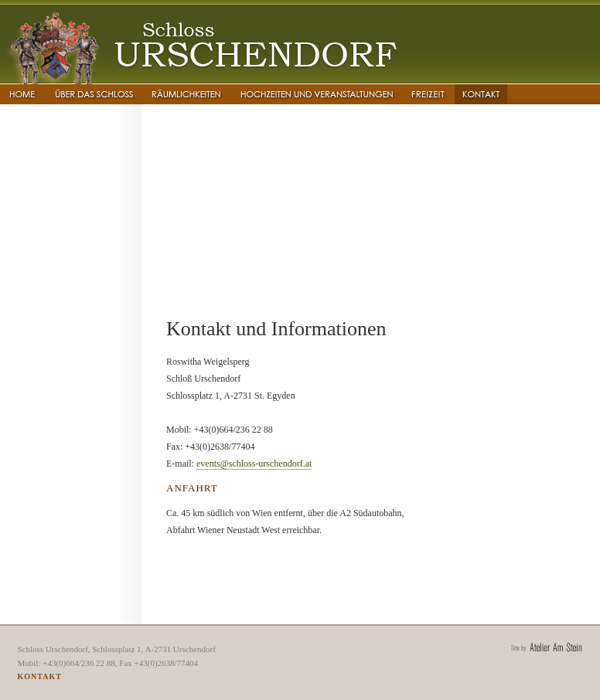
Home (23, 94)
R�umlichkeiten (187, 94)
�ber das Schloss (94, 94)
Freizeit (428, 94)
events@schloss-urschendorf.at (254, 464)
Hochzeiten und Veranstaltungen (317, 94)
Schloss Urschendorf (201, 44)
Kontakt (481, 94)
